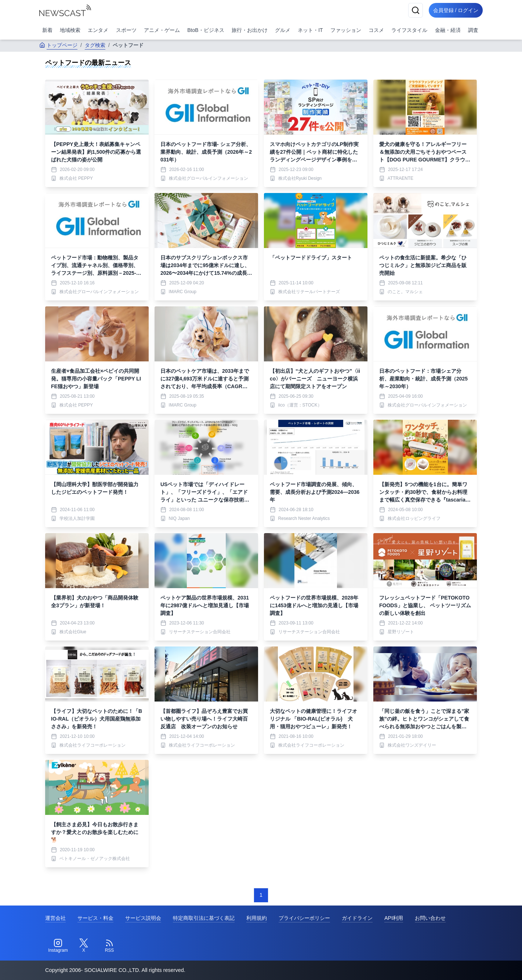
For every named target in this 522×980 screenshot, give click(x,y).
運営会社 (55, 918)
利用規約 (257, 918)
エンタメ (98, 30)
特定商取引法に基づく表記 (204, 918)
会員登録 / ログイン (454, 10)
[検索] (412, 10)
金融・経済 (448, 30)
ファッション (346, 30)
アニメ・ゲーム (162, 30)
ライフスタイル (409, 30)
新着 (47, 30)
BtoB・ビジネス (206, 30)
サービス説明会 (143, 918)
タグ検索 (95, 45)
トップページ (58, 45)
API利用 (394, 918)
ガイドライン (357, 918)
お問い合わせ (430, 918)
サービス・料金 (95, 918)
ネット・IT (310, 30)
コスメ (376, 30)
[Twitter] (84, 946)
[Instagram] (58, 946)
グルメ (283, 30)
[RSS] (109, 946)
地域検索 (70, 30)
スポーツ (126, 30)
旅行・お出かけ (250, 30)
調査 (473, 30)
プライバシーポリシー (304, 918)
